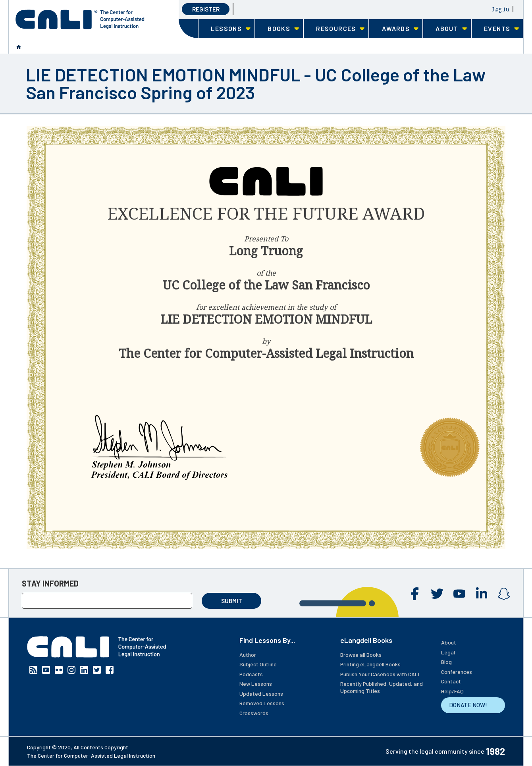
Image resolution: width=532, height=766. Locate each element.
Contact (451, 681)
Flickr (59, 670)
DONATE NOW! (468, 705)
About (449, 642)
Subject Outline (258, 664)
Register (206, 9)
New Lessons (256, 684)
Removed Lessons (262, 703)
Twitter (437, 594)
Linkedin (482, 594)
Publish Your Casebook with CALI (380, 674)
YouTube (459, 594)
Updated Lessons (261, 694)
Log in (501, 9)
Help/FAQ (452, 691)
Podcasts (251, 674)
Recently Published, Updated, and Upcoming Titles (382, 687)
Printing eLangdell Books (370, 664)
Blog (446, 662)
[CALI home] (80, 19)
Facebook (415, 594)
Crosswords (254, 713)
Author (248, 655)
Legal (448, 652)
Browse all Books (361, 655)
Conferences (457, 672)
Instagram (504, 594)
